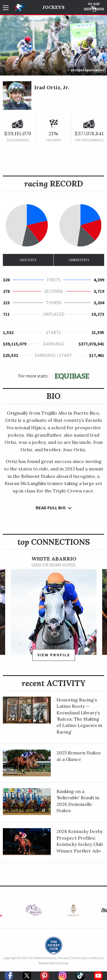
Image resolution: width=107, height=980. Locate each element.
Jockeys (53, 7)
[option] (54, 611)
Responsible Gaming (53, 963)
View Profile (54, 655)
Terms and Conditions (87, 958)
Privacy (63, 958)
